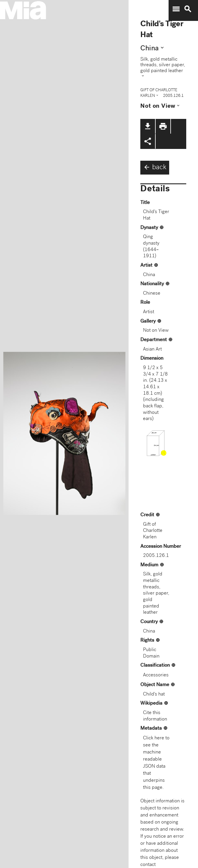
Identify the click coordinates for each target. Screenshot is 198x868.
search (188, 9)
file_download (148, 126)
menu (176, 9)
